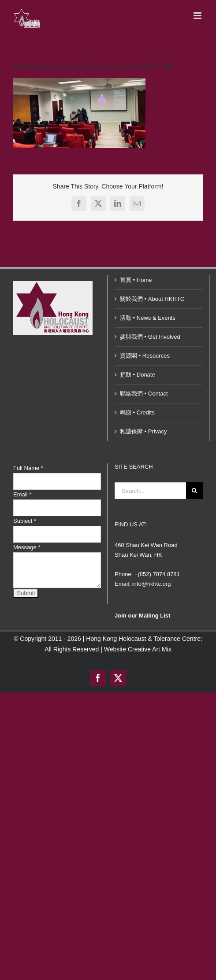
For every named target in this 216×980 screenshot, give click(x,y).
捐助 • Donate (138, 375)
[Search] (194, 491)
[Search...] (150, 491)
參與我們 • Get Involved (150, 337)
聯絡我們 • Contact (144, 394)
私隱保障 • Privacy (143, 431)
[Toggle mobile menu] (198, 16)
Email (22, 494)
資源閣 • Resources (145, 356)
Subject (25, 521)
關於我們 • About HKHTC (152, 299)
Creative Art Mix (150, 649)
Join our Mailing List (142, 616)
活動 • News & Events (148, 318)
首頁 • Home (136, 280)
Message (27, 547)
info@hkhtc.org (152, 584)
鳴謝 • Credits (137, 412)
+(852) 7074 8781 (157, 574)
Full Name (28, 468)
